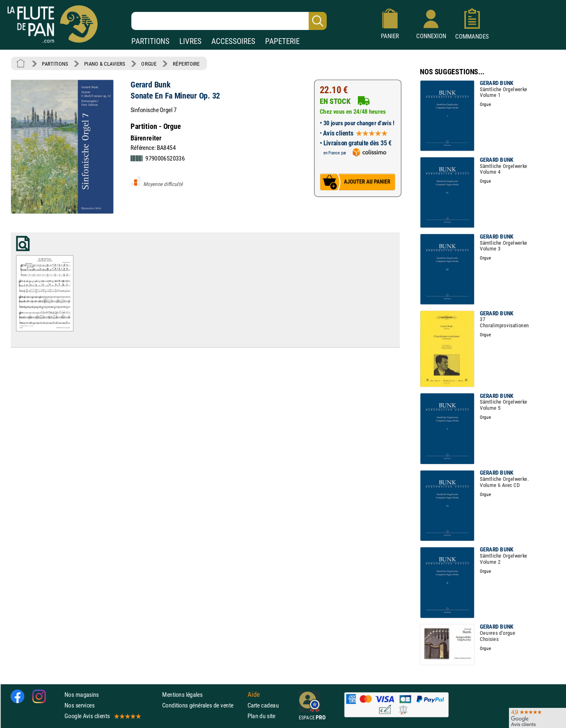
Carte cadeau (263, 705)
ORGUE (149, 64)
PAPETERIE (282, 41)
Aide (254, 694)
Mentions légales (182, 695)
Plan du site (261, 716)
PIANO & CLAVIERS (105, 64)
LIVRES (190, 41)
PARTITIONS (150, 41)
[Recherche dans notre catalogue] (229, 21)
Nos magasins (82, 695)
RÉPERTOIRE (186, 64)
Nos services (79, 705)
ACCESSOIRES (233, 41)
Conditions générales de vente (203, 705)
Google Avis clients (102, 716)
